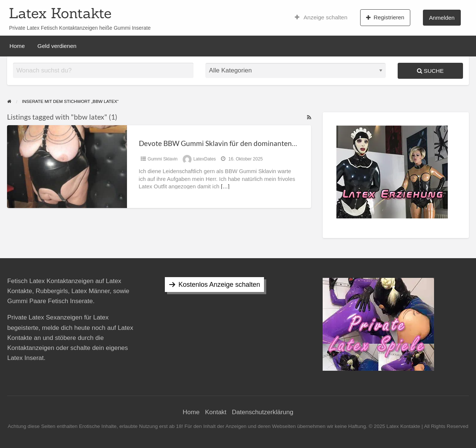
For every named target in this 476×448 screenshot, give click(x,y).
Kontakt (216, 412)
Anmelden (442, 18)
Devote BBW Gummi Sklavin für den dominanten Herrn (226, 143)
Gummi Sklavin (163, 159)
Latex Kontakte (60, 13)
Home (17, 46)
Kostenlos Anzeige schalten (219, 285)
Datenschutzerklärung (263, 412)
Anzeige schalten (321, 17)
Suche (430, 71)
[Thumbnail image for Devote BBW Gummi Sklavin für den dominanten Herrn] (67, 167)
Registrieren (385, 17)
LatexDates (205, 159)
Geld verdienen (57, 46)
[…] (225, 186)
